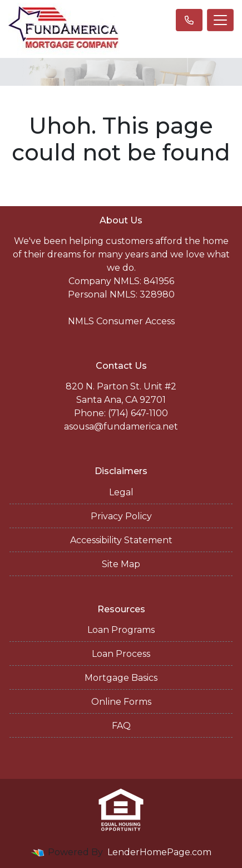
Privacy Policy (121, 516)
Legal (121, 492)
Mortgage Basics (121, 678)
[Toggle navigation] (220, 20)
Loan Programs (121, 630)
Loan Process (121, 654)
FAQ (121, 726)
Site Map (121, 564)
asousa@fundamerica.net (121, 426)
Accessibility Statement (121, 540)
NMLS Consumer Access (121, 321)
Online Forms (121, 702)
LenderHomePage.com (159, 852)
